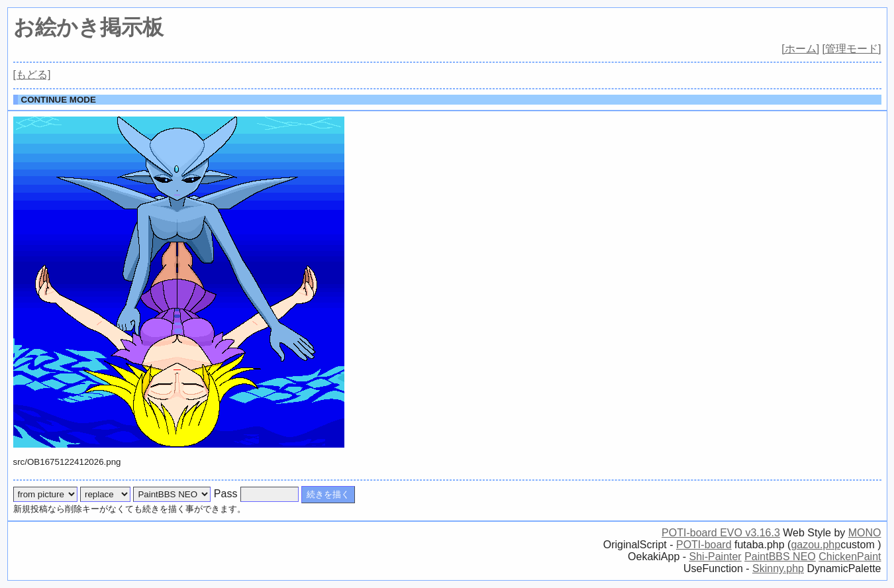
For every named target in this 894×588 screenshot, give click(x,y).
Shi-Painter (716, 557)
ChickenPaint (850, 557)
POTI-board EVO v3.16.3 (721, 533)
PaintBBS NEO (780, 557)
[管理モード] (852, 49)
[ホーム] (800, 49)
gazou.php (816, 545)
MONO (865, 533)
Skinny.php (778, 568)
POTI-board (704, 545)
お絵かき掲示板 (88, 27)
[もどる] (32, 74)
